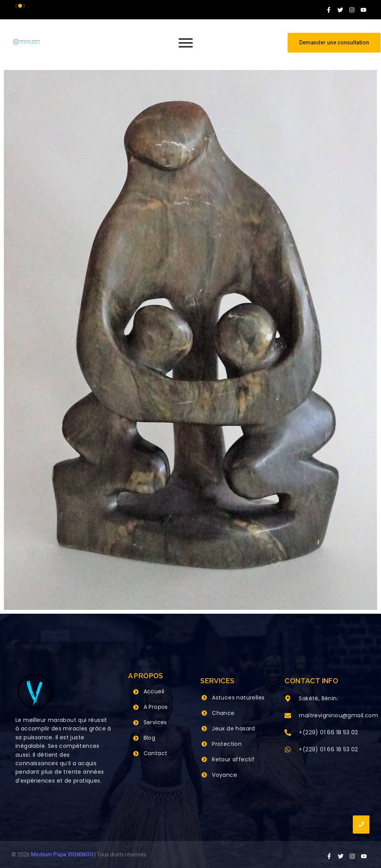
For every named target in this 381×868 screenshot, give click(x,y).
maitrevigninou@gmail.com (338, 715)
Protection (227, 744)
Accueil (154, 691)
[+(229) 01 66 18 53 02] (288, 733)
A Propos (156, 707)
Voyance (224, 775)
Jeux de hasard (234, 728)
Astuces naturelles (238, 698)
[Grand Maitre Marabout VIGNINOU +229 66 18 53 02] (26, 42)
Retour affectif (233, 759)
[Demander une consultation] (334, 43)
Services (155, 722)
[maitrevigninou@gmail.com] (288, 716)
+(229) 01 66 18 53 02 (328, 732)
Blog (150, 738)
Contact (156, 753)
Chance (223, 713)
